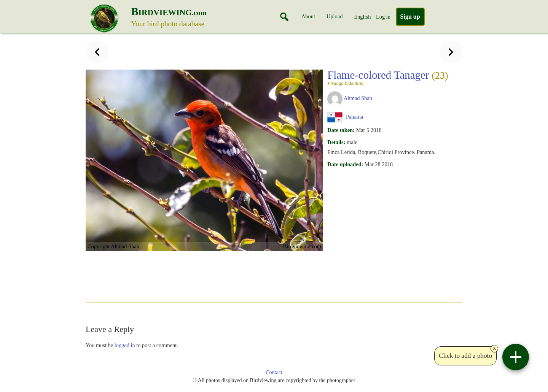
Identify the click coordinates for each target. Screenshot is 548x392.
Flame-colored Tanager (388, 77)
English (362, 17)
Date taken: (341, 130)
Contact (274, 372)
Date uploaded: (345, 164)
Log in (383, 17)
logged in (125, 345)
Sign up (410, 17)
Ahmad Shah (358, 98)
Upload (335, 16)
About (308, 16)
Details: (336, 142)
